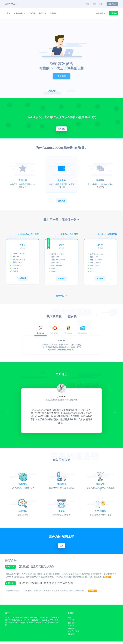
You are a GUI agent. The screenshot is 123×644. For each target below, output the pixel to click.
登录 (95, 4)
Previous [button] (8, 414)
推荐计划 (43, 13)
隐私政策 (72, 636)
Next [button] (115, 414)
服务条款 (72, 631)
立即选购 (113, 13)
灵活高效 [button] (52, 91)
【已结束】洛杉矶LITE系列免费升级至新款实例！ (46, 584)
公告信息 (32, 13)
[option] (61, 58)
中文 (88, 4)
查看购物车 (112, 4)
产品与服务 (19, 13)
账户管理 (101, 13)
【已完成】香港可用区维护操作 (36, 568)
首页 (9, 13)
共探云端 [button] (71, 91)
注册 (101, 4)
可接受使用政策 (75, 633)
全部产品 (61, 201)
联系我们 (53, 13)
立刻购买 (23, 279)
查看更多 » (107, 579)
